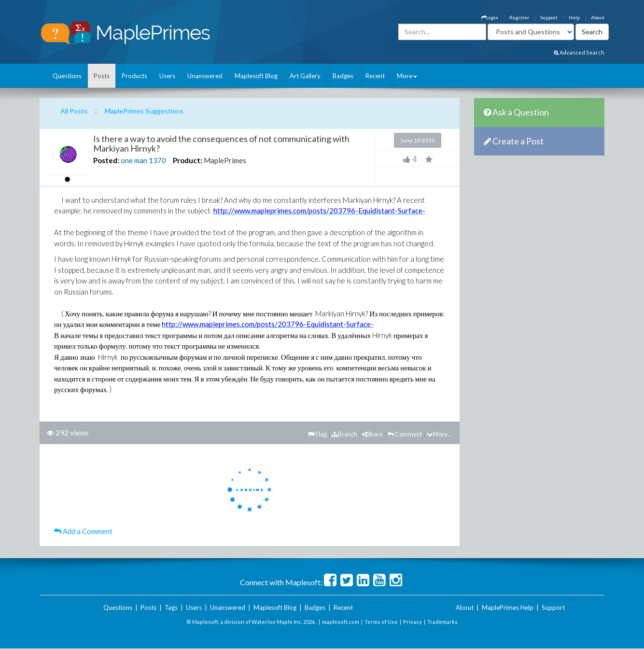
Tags (171, 607)
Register (519, 17)
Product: (188, 160)
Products (134, 76)
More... (439, 434)
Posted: (106, 160)
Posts (102, 76)
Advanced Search (579, 52)
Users (167, 76)
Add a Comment (83, 531)
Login (490, 17)
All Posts (74, 111)
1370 (157, 160)
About (598, 17)
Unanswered (205, 76)
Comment (405, 434)
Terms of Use (381, 622)
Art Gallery (305, 76)
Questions (67, 76)
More (407, 76)
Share (372, 434)
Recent (375, 76)
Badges (343, 76)
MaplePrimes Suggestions (144, 111)
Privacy (413, 622)
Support (549, 17)
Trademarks (442, 622)
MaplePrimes (225, 160)
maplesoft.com (341, 622)
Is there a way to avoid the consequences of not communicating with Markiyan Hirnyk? (221, 143)
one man (134, 160)
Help (574, 17)
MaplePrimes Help (508, 607)
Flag (317, 434)
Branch (344, 434)
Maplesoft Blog (256, 76)
